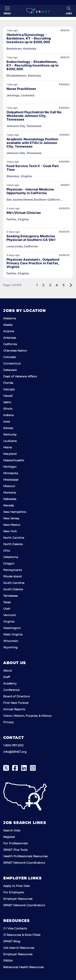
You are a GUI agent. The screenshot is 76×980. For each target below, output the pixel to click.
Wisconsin (11, 641)
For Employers (14, 892)
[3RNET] (38, 11)
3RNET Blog (12, 941)
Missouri (9, 486)
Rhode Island (12, 576)
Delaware (10, 370)
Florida (8, 383)
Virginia (9, 622)
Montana (10, 493)
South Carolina (14, 583)
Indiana (8, 415)
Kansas (8, 428)
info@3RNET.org (15, 752)
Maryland (10, 454)
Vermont (10, 615)
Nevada (9, 505)
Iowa (7, 422)
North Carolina (14, 538)
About (8, 671)
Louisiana (10, 441)
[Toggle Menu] (7, 10)
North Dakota (13, 544)
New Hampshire (15, 512)
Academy (10, 683)
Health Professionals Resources (25, 856)
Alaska (8, 325)
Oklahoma (11, 557)
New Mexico (12, 525)
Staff (7, 677)
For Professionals (16, 843)
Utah (7, 609)
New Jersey (11, 518)
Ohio (7, 551)
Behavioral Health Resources (24, 967)
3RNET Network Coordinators (24, 863)
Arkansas (10, 338)
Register (9, 837)
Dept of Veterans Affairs (20, 376)
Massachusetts (14, 460)
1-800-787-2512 (13, 745)
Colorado (10, 357)
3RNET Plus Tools (15, 850)
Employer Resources (18, 899)
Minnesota (11, 473)
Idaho (7, 402)
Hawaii (8, 396)
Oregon (9, 563)
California (10, 344)
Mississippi (11, 480)
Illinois (8, 409)
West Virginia (13, 634)
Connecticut (12, 363)
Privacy (9, 722)
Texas (7, 602)
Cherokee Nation (15, 351)
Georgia (9, 389)
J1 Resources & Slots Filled (22, 935)
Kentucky (10, 434)
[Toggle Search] (69, 10)
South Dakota (13, 589)
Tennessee (10, 596)
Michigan (10, 467)
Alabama (10, 318)
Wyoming (10, 647)
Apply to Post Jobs (17, 886)
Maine (7, 447)
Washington (12, 628)
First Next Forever (16, 703)
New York (10, 531)
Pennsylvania (13, 570)
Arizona (9, 331)
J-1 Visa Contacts (15, 928)
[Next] (71, 285)
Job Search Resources (19, 948)
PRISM (8, 961)
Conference (11, 690)
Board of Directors (17, 696)
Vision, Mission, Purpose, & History (27, 716)
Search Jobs (12, 830)
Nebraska (10, 499)
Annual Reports (14, 709)
